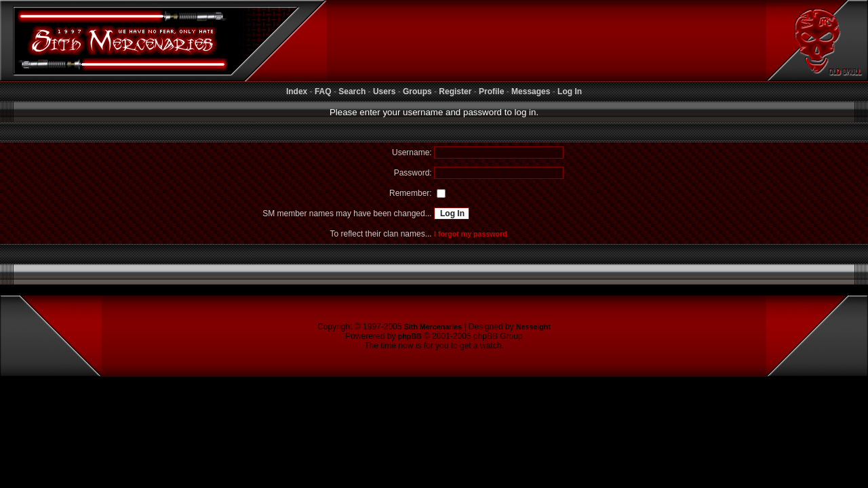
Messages (531, 91)
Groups (417, 91)
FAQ (323, 91)
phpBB (410, 336)
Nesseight (533, 327)
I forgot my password (471, 234)
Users (384, 91)
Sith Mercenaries (433, 327)
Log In (570, 91)
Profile (491, 91)
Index (297, 91)
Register (455, 91)
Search (352, 91)
